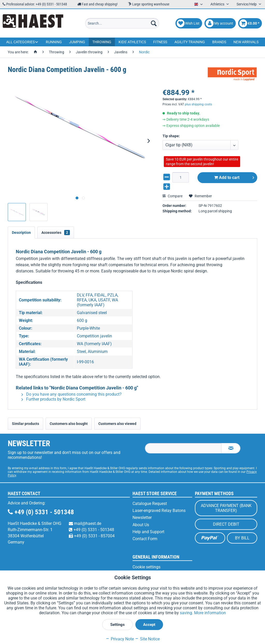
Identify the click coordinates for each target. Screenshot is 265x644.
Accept (149, 625)
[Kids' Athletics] (132, 42)
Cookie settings (146, 567)
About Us (141, 525)
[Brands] (219, 42)
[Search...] (122, 23)
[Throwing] (102, 42)
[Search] (154, 23)
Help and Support (148, 532)
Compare (172, 191)
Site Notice (147, 639)
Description (21, 233)
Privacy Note (120, 639)
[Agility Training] (190, 42)
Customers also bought (69, 424)
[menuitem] (122, 23)
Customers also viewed (117, 424)
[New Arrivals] (246, 42)
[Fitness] (160, 42)
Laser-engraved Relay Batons (159, 511)
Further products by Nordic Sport (53, 399)
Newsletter (142, 518)
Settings (117, 625)
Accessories (56, 233)
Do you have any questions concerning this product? (72, 394)
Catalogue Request (150, 504)
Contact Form (145, 539)
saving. (187, 613)
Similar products (25, 424)
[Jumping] (77, 42)
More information (210, 613)
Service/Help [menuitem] (247, 4)
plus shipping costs (198, 99)
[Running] (54, 42)
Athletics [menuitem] (218, 4)
